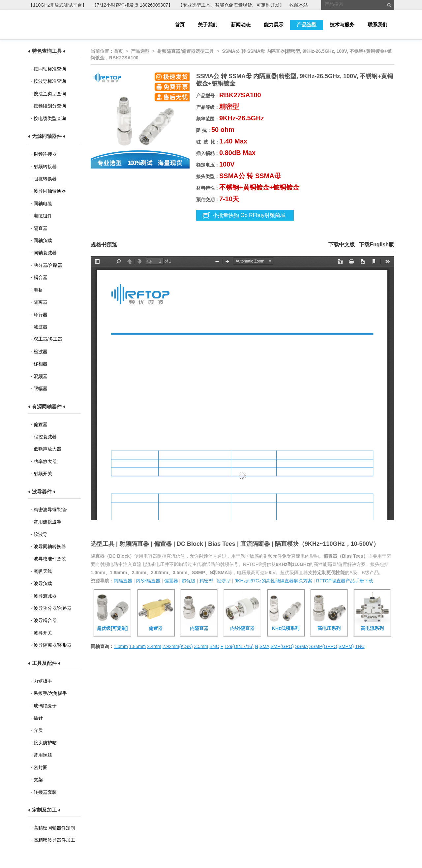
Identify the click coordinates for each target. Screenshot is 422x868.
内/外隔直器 (148, 581)
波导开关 (43, 633)
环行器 (41, 315)
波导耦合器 (45, 620)
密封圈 (41, 767)
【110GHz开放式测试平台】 (58, 5)
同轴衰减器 (45, 253)
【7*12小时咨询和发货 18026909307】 (132, 5)
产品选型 (307, 25)
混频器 (41, 376)
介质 (38, 730)
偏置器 (41, 424)
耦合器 (41, 277)
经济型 (224, 581)
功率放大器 (45, 461)
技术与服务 (342, 25)
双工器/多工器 (48, 339)
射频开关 (43, 474)
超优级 (189, 581)
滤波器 (41, 327)
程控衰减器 (45, 437)
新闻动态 (241, 25)
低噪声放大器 (47, 449)
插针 (38, 718)
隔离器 (41, 302)
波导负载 (43, 583)
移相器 (41, 364)
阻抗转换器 (45, 179)
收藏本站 (299, 5)
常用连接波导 (47, 522)
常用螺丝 (43, 755)
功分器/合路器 (48, 265)
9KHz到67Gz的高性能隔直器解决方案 (273, 581)
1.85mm (138, 646)
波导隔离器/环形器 (53, 645)
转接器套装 (45, 792)
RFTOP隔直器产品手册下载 (345, 581)
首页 (180, 25)
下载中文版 (342, 245)
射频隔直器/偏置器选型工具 (186, 51)
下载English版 (377, 245)
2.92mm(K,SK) (178, 646)
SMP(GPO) (282, 646)
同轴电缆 (43, 203)
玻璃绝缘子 (45, 706)
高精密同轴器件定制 (54, 828)
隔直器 (41, 228)
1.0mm (121, 646)
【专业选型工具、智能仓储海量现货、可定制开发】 (231, 5)
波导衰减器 (45, 596)
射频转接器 (45, 167)
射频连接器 (45, 154)
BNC (214, 646)
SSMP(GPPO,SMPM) (332, 646)
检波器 (41, 352)
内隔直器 (123, 581)
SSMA (301, 646)
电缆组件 (43, 216)
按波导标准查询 (50, 81)
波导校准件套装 (50, 559)
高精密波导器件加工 (54, 840)
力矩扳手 (43, 681)
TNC (360, 646)
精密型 (206, 581)
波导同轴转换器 (50, 191)
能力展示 (274, 25)
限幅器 (41, 388)
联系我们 (377, 25)
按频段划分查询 (50, 106)
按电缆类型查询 (50, 118)
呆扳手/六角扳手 (50, 693)
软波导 (41, 534)
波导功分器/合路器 (53, 608)
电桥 (38, 290)
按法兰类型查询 (50, 94)
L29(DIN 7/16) (239, 646)
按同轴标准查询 (50, 69)
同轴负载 (43, 240)
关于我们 (208, 25)
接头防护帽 (45, 743)
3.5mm (201, 646)
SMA (264, 646)
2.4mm (154, 646)
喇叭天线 (43, 571)
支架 (38, 780)
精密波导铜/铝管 (50, 510)
